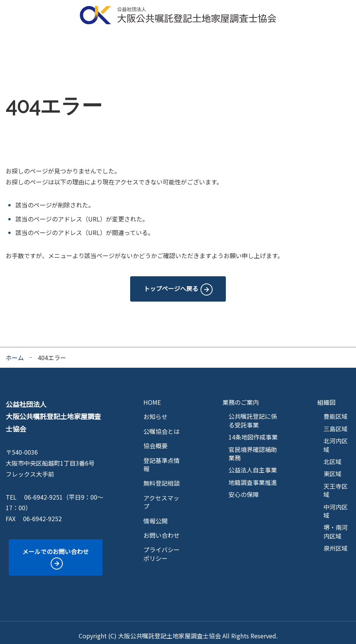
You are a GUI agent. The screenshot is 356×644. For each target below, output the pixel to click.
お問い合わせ (162, 529)
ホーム (15, 351)
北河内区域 (336, 439)
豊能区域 (336, 410)
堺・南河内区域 (336, 525)
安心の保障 (244, 488)
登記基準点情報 (207, 43)
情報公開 (334, 43)
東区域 (333, 467)
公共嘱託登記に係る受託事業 (253, 414)
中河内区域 (336, 505)
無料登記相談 (251, 43)
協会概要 (89, 43)
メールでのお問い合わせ (56, 545)
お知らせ (155, 410)
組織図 (326, 396)
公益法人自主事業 (253, 463)
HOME (19, 43)
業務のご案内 (126, 43)
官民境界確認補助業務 (253, 447)
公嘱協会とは (53, 43)
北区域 (333, 455)
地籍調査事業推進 (253, 476)
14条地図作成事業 (253, 430)
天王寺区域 (336, 484)
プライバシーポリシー (162, 547)
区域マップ (165, 43)
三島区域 (336, 422)
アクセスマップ (295, 43)
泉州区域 (336, 542)
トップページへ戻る (171, 282)
